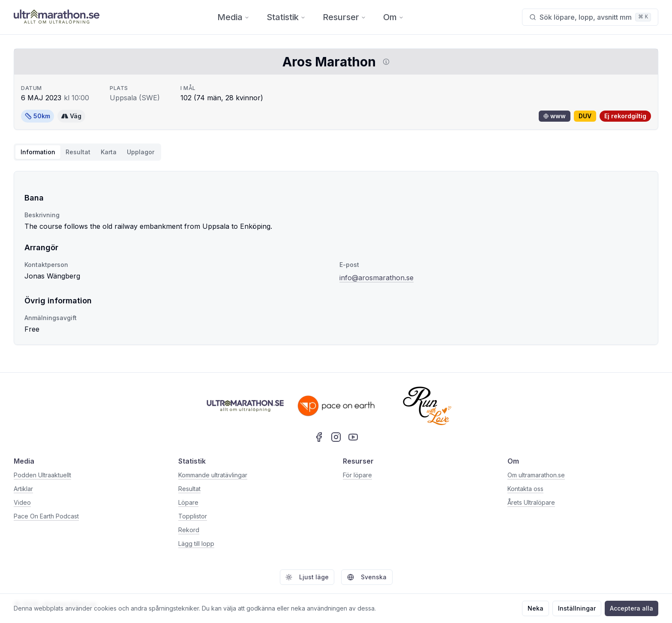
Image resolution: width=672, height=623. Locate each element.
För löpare (357, 475)
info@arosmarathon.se (376, 278)
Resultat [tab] (78, 152)
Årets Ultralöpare (531, 502)
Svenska (367, 577)
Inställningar (577, 608)
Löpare (188, 502)
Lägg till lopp (196, 544)
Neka (535, 608)
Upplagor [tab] (141, 152)
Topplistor (193, 516)
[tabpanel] (336, 258)
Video (22, 502)
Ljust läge (307, 577)
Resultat (189, 489)
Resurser (344, 17)
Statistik (286, 17)
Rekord (189, 530)
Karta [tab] (109, 152)
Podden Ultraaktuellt (42, 475)
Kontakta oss (525, 489)
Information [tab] (38, 152)
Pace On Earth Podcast (46, 516)
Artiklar (23, 489)
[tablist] (87, 152)
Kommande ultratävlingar (213, 475)
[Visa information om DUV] (384, 62)
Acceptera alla (631, 608)
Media (233, 17)
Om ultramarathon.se (536, 475)
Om (393, 17)
